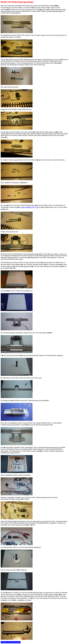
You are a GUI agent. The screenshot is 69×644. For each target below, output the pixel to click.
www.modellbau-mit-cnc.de (30, 207)
